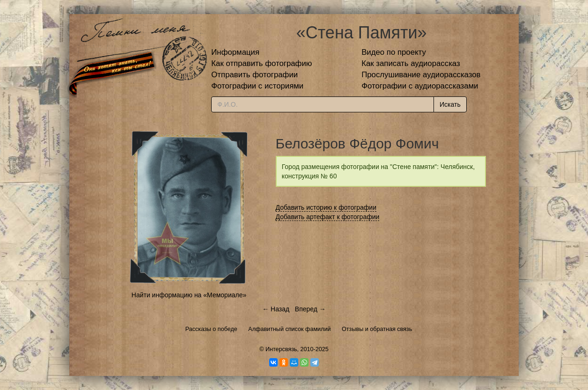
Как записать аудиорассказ (411, 63)
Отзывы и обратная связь (377, 329)
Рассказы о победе (211, 329)
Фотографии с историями (257, 86)
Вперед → (310, 309)
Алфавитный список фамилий (289, 329)
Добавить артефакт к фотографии (328, 217)
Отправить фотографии (254, 75)
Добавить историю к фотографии (326, 207)
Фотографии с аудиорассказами (420, 86)
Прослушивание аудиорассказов (421, 75)
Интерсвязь (281, 349)
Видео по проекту (394, 52)
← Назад (276, 309)
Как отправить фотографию (261, 63)
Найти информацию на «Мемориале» (189, 295)
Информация (235, 52)
